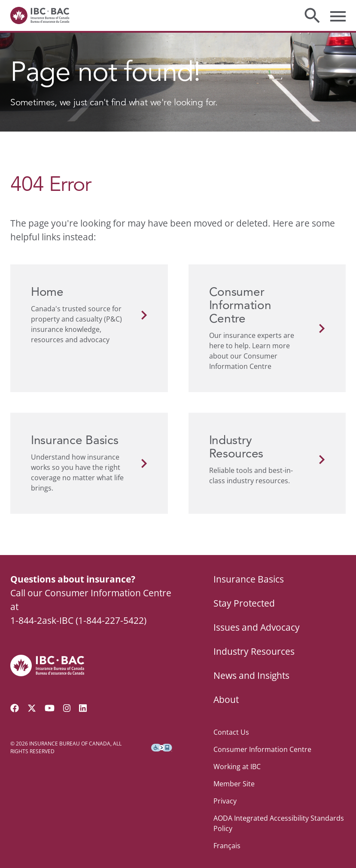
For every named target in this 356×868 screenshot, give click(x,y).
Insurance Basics (249, 579)
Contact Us (231, 732)
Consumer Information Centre (262, 749)
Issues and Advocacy (257, 627)
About (226, 699)
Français (227, 846)
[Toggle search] (312, 15)
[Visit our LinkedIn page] (83, 708)
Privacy (225, 801)
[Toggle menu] (338, 15)
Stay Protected (244, 603)
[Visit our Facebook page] (15, 708)
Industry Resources (254, 651)
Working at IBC (237, 767)
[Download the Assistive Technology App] (162, 748)
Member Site (234, 784)
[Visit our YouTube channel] (50, 708)
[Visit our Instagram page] (67, 708)
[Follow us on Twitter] (32, 708)
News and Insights (251, 675)
